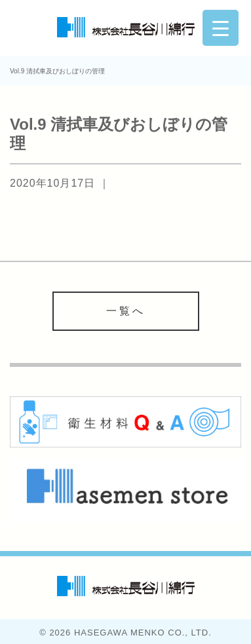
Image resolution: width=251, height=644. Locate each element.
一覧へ (126, 311)
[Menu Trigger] (221, 28)
